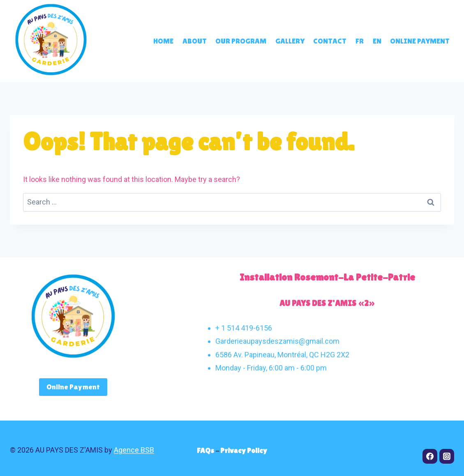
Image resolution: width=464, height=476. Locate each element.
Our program (241, 41)
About (195, 41)
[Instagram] (447, 456)
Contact (330, 41)
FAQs (206, 450)
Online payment (420, 41)
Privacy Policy (244, 450)
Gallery (290, 41)
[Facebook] (430, 456)
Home (163, 41)
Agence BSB (134, 450)
